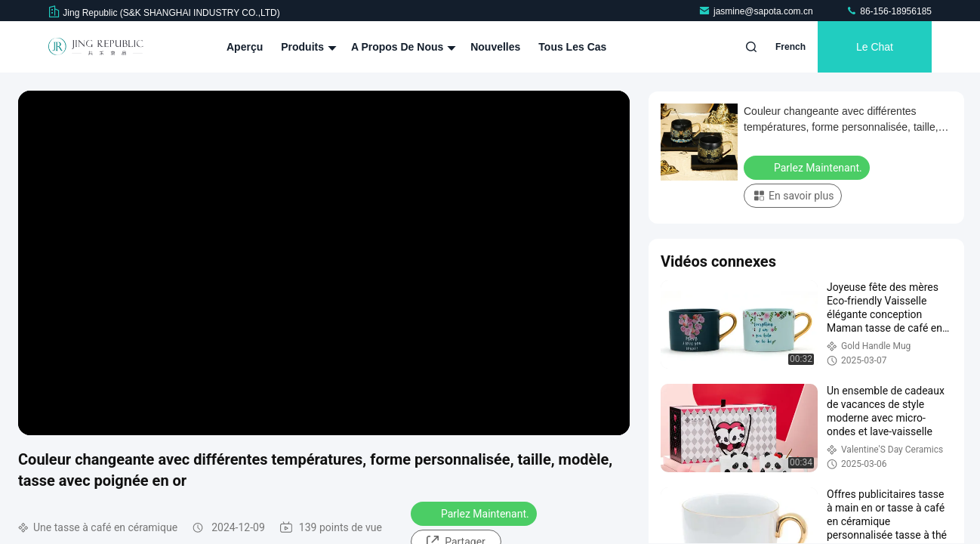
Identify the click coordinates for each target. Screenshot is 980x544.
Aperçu (245, 47)
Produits (307, 47)
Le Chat (875, 47)
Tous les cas (572, 47)
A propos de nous (402, 47)
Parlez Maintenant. (475, 513)
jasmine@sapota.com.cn (757, 11)
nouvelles (495, 47)
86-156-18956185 (889, 11)
